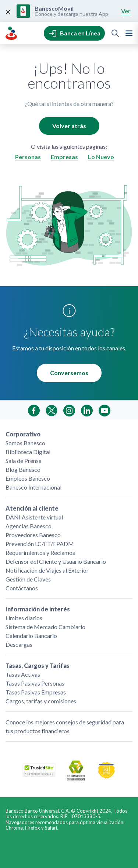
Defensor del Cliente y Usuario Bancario (56, 561)
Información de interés (38, 609)
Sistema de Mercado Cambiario (45, 627)
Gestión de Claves (28, 579)
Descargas (19, 644)
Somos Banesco (25, 443)
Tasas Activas (23, 674)
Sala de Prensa (24, 461)
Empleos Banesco (28, 478)
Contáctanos (22, 588)
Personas (28, 157)
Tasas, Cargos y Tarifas (38, 665)
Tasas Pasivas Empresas (36, 692)
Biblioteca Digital (28, 452)
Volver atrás (69, 126)
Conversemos (69, 373)
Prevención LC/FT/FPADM (40, 544)
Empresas (64, 157)
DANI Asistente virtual (34, 517)
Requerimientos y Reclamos (40, 553)
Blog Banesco (23, 469)
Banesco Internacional (33, 487)
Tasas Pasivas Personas (35, 683)
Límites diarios (24, 618)
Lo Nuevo (101, 157)
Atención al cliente (32, 508)
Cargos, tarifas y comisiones (41, 701)
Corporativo (23, 434)
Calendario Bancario (31, 636)
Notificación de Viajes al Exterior (47, 570)
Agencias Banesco (29, 526)
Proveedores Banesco (33, 535)
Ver (126, 11)
